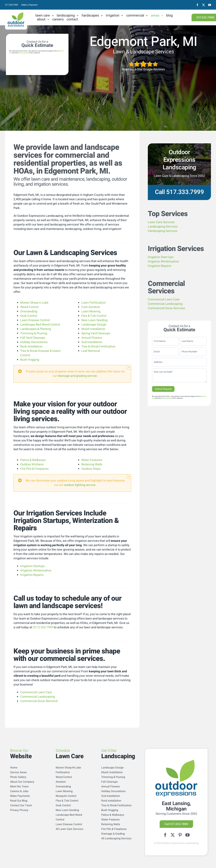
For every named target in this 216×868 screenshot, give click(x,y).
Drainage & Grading (113, 834)
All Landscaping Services (116, 838)
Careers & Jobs (19, 791)
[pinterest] (180, 835)
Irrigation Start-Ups (161, 257)
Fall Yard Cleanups (33, 338)
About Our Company (22, 782)
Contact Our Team (21, 805)
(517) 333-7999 (43, 627)
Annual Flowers (92, 338)
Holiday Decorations (34, 342)
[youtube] (210, 5)
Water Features (92, 460)
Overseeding (29, 311)
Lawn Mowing (91, 311)
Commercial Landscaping (38, 697)
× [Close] (129, 367)
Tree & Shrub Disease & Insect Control (40, 353)
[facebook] (197, 5)
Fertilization (63, 772)
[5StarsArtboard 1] (143, 62)
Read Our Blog (19, 801)
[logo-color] (16, 14)
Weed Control (29, 307)
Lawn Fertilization (93, 303)
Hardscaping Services (163, 231)
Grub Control (29, 316)
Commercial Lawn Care (36, 692)
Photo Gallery (18, 777)
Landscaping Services (163, 227)
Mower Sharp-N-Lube (68, 768)
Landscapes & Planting (36, 329)
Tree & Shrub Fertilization (98, 347)
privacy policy (23, 53)
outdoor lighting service (80, 485)
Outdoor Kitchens (32, 464)
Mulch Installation (93, 329)
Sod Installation (92, 342)
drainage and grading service (77, 376)
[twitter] (204, 5)
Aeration (61, 782)
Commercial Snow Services (166, 308)
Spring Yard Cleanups (96, 333)
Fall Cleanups (109, 782)
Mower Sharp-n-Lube (34, 303)
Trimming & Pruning (34, 333)
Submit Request (163, 389)
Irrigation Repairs (32, 575)
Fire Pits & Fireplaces (34, 469)
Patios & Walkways (33, 460)
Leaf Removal (91, 351)
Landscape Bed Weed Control (40, 325)
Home (14, 768)
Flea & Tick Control (94, 316)
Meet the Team (19, 787)
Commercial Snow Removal (39, 701)
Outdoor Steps (91, 469)
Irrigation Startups (32, 566)
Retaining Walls (92, 464)
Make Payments (20, 796)
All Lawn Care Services (69, 829)
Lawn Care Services (161, 222)
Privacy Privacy (19, 810)
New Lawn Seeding (94, 320)
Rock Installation (31, 347)
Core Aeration (91, 307)
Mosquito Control (66, 796)
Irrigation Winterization (36, 571)
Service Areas (18, 772)
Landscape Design (94, 325)
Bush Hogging (30, 360)
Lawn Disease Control (35, 320)
